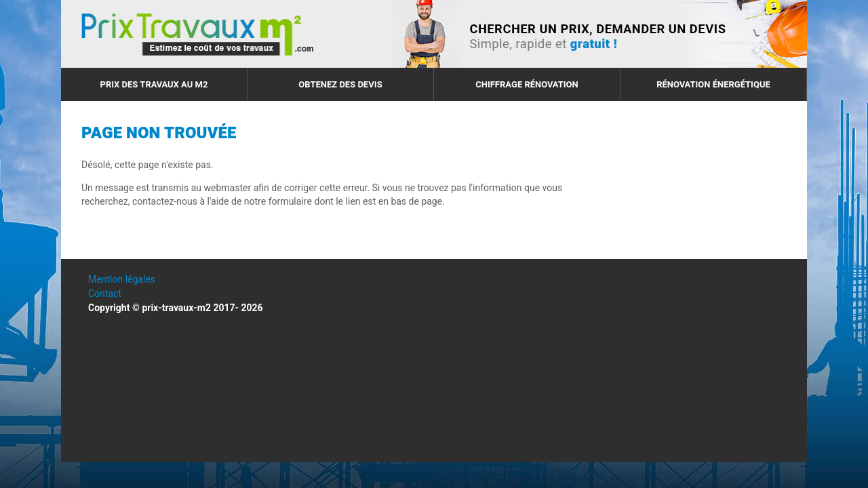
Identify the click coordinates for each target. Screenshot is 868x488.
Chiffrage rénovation (527, 84)
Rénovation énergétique (713, 84)
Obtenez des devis (340, 84)
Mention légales (122, 280)
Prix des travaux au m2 (154, 84)
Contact (105, 294)
